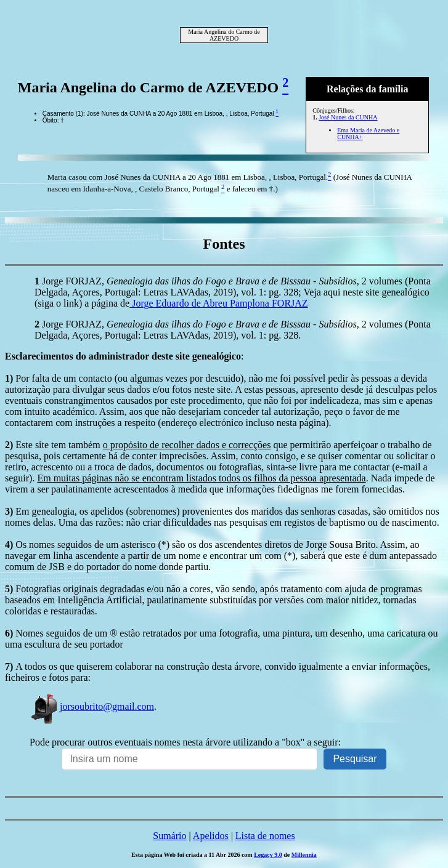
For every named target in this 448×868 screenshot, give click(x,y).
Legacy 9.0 (268, 855)
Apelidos (211, 836)
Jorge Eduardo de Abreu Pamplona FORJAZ (218, 303)
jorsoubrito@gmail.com (92, 706)
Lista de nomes (265, 836)
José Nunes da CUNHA (348, 117)
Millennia (304, 855)
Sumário (169, 836)
